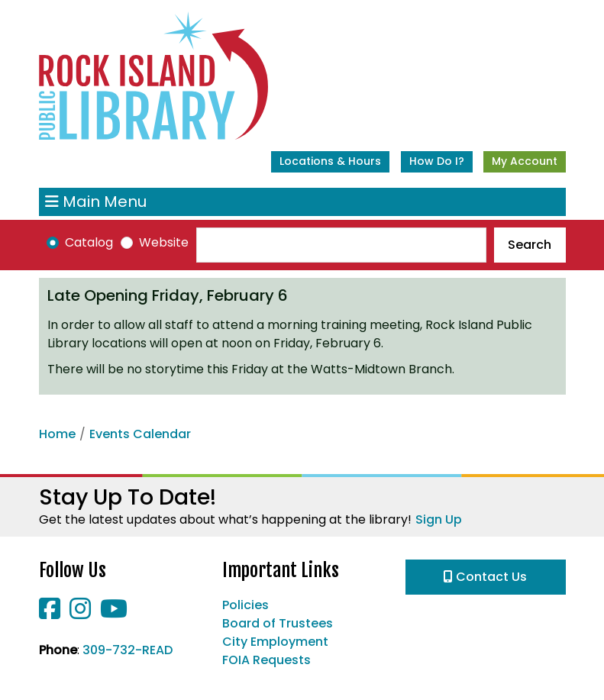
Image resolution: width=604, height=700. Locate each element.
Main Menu (96, 202)
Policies (245, 605)
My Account (525, 161)
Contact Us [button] (485, 577)
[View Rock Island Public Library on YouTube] (114, 613)
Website (164, 242)
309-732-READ (128, 650)
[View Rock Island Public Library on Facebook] (51, 613)
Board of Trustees (278, 623)
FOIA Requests (266, 660)
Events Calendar (140, 434)
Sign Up (439, 519)
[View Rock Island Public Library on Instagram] (82, 613)
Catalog (89, 242)
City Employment (275, 642)
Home (57, 434)
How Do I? (437, 161)
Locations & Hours (330, 161)
